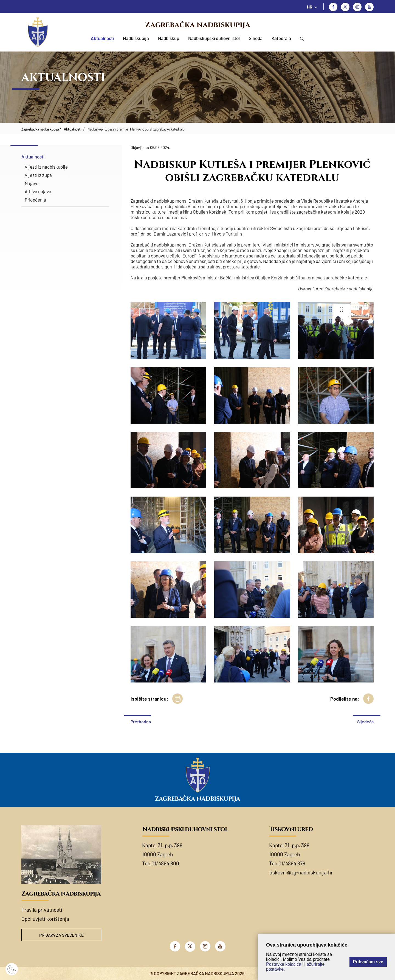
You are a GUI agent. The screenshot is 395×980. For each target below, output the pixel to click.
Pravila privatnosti (42, 910)
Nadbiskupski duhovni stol (214, 38)
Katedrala (281, 38)
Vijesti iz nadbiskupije (46, 167)
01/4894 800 (165, 863)
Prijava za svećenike (61, 935)
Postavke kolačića (284, 964)
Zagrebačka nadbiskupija (198, 25)
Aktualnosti (102, 38)
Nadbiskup (169, 38)
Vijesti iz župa (38, 175)
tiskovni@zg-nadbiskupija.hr (301, 872)
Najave (32, 183)
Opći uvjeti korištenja (45, 919)
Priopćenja (35, 200)
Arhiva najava (38, 191)
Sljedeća (365, 722)
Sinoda (256, 38)
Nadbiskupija (136, 38)
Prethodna (141, 722)
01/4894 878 (292, 863)
